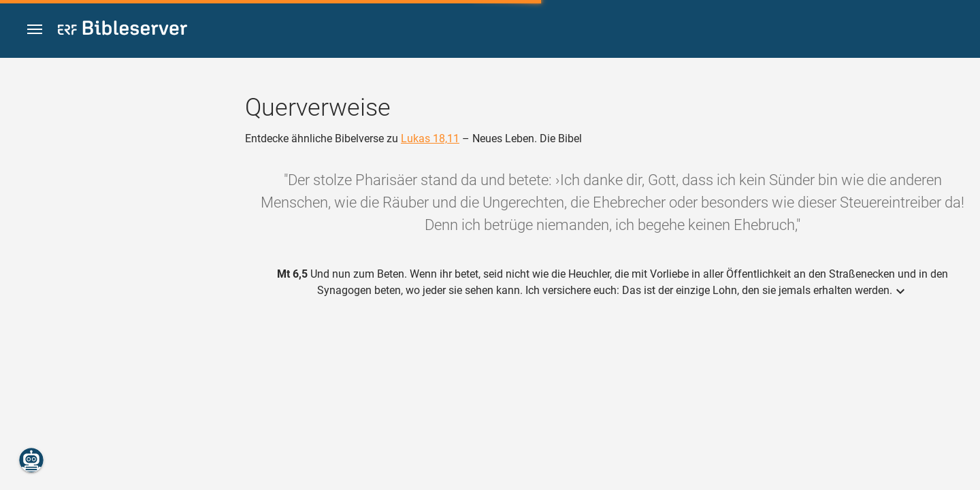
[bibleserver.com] (122, 30)
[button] (35, 30)
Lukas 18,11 (430, 138)
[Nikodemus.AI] (31, 460)
